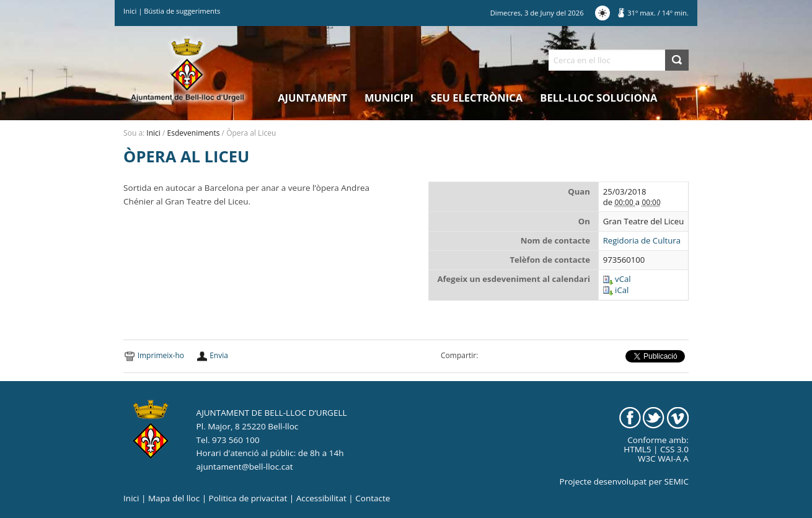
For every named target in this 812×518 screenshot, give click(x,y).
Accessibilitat (321, 498)
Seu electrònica (477, 98)
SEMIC (677, 481)
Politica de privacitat (248, 498)
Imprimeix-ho (161, 355)
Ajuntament (312, 98)
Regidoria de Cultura (642, 241)
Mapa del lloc (174, 498)
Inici (130, 11)
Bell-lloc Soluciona (598, 98)
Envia (219, 355)
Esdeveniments (194, 133)
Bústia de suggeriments (182, 11)
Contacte (373, 498)
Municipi (389, 98)
